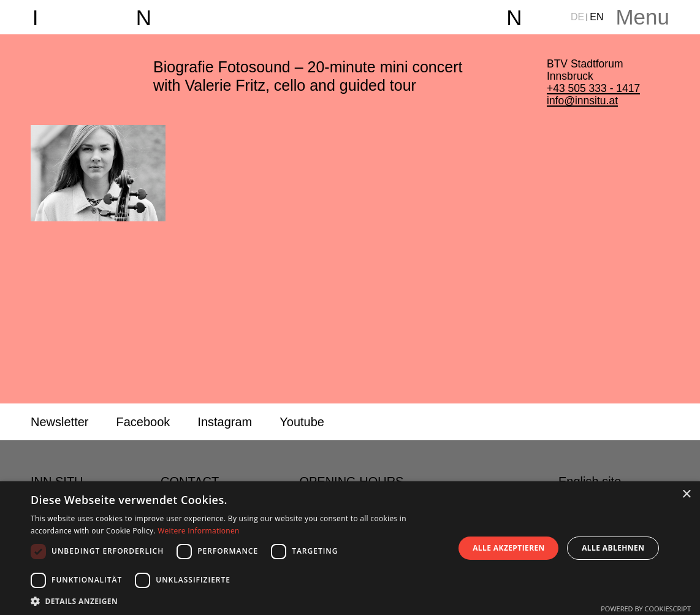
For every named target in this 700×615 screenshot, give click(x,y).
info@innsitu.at (582, 101)
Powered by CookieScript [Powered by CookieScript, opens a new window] (646, 609)
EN (596, 17)
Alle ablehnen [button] (613, 548)
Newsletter (59, 422)
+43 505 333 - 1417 (593, 88)
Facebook (143, 422)
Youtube (302, 422)
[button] (236, 600)
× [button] (686, 495)
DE (577, 17)
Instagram (225, 422)
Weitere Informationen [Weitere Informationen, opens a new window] (199, 531)
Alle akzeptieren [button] (509, 548)
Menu (642, 17)
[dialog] (350, 548)
